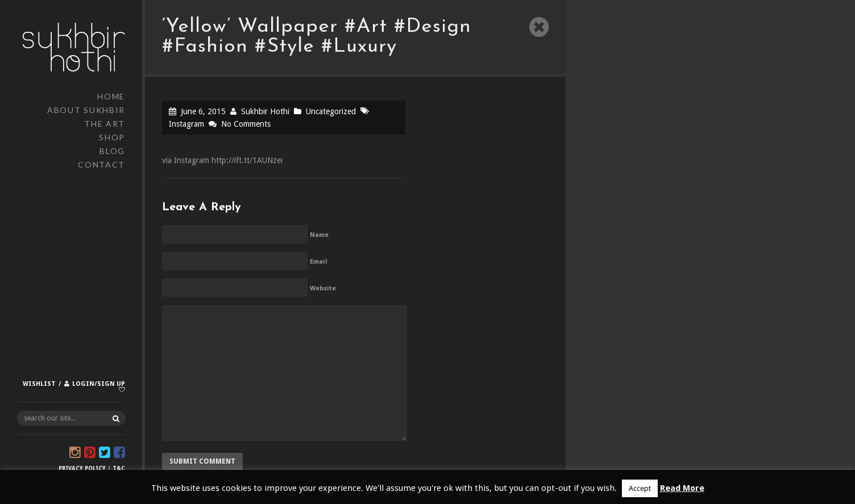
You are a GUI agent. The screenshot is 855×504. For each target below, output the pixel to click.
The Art (105, 124)
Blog (112, 151)
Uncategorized (331, 111)
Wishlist (39, 384)
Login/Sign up (99, 384)
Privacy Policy (82, 468)
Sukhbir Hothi (265, 111)
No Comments (246, 124)
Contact (101, 164)
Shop (112, 137)
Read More (682, 488)
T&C (119, 468)
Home (111, 96)
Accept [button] (640, 488)
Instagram (186, 124)
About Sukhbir (86, 110)
